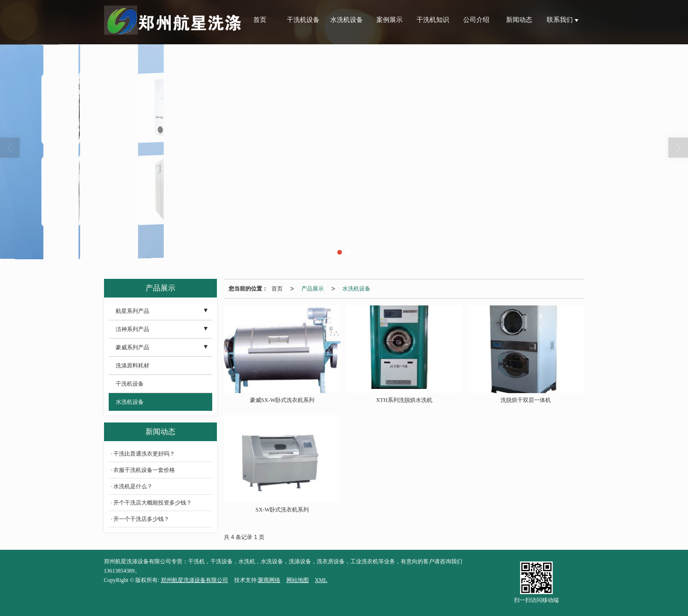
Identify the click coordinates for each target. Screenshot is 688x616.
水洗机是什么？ (133, 486)
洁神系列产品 (132, 329)
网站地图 (298, 580)
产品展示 (313, 289)
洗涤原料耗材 (132, 366)
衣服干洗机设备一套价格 (144, 470)
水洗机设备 (347, 20)
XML (321, 580)
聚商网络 (269, 580)
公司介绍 (476, 20)
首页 (260, 20)
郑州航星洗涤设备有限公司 (195, 580)
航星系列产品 (132, 311)
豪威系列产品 (132, 347)
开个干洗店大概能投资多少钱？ (153, 503)
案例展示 (389, 20)
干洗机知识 (433, 20)
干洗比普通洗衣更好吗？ (144, 454)
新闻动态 (519, 20)
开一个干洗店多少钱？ (141, 519)
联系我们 (561, 20)
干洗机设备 (303, 20)
